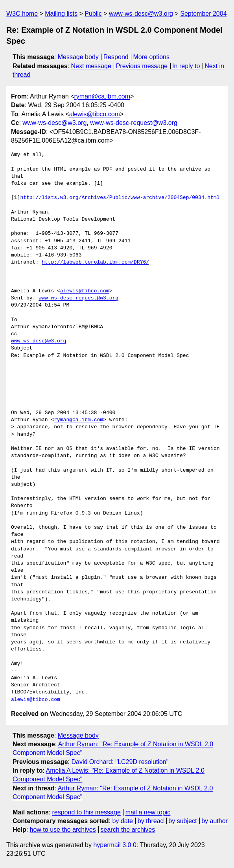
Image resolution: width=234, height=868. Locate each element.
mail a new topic (148, 812)
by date (122, 821)
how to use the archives (63, 830)
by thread (151, 821)
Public (93, 14)
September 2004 (203, 14)
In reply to (186, 66)
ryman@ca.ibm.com (102, 96)
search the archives (128, 830)
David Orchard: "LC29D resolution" (120, 762)
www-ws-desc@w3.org (141, 14)
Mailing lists (61, 14)
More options (152, 57)
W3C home (22, 14)
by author (215, 821)
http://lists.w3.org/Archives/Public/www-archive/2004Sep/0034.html (120, 198)
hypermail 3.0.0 (115, 845)
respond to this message (86, 812)
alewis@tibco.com (95, 114)
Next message (91, 66)
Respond (116, 57)
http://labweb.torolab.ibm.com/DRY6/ (95, 262)
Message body (78, 57)
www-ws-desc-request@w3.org (134, 123)
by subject (182, 821)
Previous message (142, 66)
